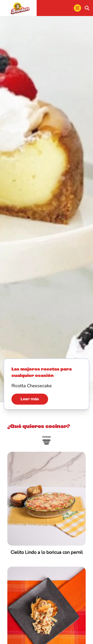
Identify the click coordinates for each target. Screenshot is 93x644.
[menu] (77, 8)
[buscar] (87, 8)
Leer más (30, 399)
